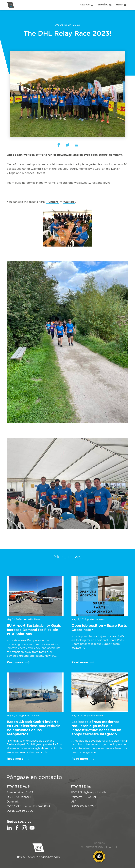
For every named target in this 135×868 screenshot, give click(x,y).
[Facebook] (17, 829)
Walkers (69, 202)
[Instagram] (24, 829)
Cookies (99, 843)
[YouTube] (32, 829)
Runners (52, 202)
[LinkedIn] (9, 829)
